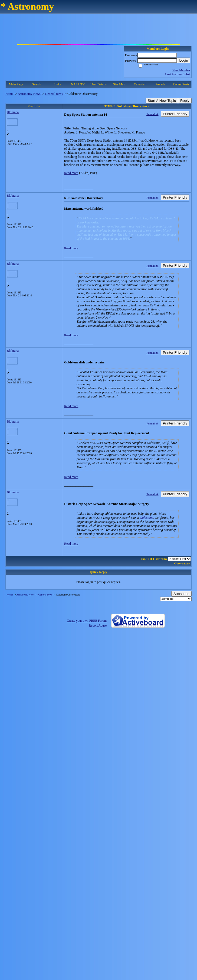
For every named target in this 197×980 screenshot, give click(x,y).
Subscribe (181, 594)
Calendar (140, 84)
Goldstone (147, 518)
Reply (185, 101)
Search (37, 84)
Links (57, 84)
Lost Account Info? (178, 74)
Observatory (182, 563)
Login (184, 60)
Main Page (16, 84)
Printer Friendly (175, 114)
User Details (98, 84)
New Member (181, 70)
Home (9, 94)
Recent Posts (181, 84)
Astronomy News (29, 94)
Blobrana (13, 112)
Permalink (152, 114)
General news (54, 94)
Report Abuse (98, 626)
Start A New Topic (162, 101)
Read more (71, 173)
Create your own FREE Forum (87, 621)
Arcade (160, 84)
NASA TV (78, 84)
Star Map (119, 84)
